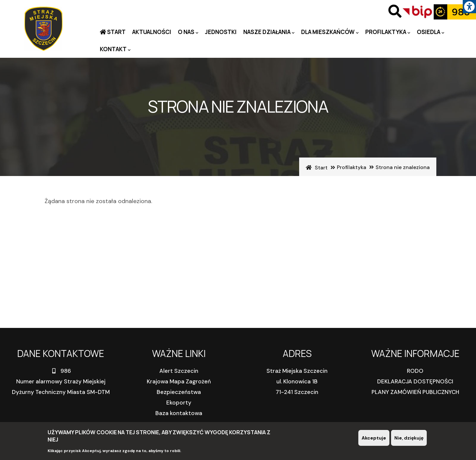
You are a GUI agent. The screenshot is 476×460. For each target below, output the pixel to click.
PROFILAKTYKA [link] (388, 32)
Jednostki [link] (221, 32)
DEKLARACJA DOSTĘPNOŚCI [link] (415, 381)
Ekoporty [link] (179, 403)
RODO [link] (415, 371)
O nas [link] (188, 32)
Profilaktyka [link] (352, 167)
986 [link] (61, 371)
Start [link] (116, 32)
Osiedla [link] (431, 32)
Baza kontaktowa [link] (179, 413)
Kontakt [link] (115, 49)
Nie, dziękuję (409, 438)
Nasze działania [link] (269, 32)
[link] (469, 7)
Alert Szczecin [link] (179, 371)
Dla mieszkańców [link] (330, 32)
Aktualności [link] (152, 32)
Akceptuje (374, 438)
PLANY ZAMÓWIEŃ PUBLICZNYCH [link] (415, 392)
